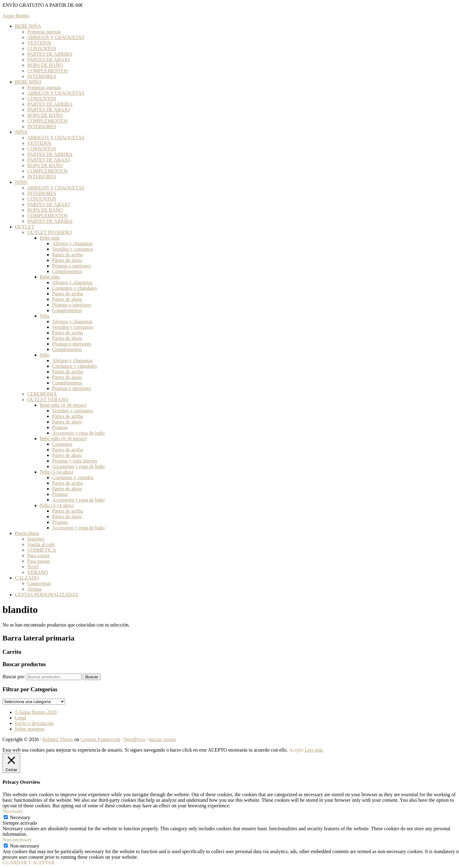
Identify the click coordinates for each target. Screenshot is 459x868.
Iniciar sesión (162, 739)
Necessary (20, 817)
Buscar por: (14, 677)
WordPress (135, 739)
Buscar (92, 677)
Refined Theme (58, 739)
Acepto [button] (296, 750)
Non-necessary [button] (17, 840)
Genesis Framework (100, 739)
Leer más (314, 750)
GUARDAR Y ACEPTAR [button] (29, 863)
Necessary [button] (13, 811)
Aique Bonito (16, 16)
